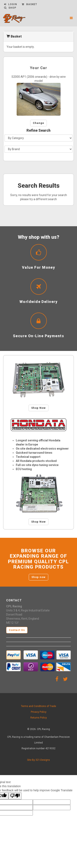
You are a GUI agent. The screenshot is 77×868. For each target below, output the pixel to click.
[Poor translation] (15, 796)
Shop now (38, 577)
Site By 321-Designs (38, 760)
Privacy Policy (39, 712)
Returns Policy (39, 718)
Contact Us (17, 630)
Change (38, 123)
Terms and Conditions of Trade (38, 706)
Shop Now (38, 408)
